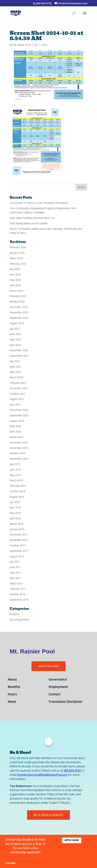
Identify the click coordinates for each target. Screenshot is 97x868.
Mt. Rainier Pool (22, 45)
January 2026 (17, 253)
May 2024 (15, 280)
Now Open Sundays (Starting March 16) (32, 218)
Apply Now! (72, 840)
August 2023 (17, 323)
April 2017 (15, 578)
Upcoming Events (20, 620)
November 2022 (19, 350)
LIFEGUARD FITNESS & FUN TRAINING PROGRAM (39, 203)
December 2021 (19, 388)
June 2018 (15, 507)
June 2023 (15, 334)
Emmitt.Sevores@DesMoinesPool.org (42, 775)
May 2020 (15, 426)
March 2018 (16, 524)
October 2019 (17, 453)
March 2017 (16, 583)
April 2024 (15, 285)
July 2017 (15, 562)
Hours (12, 695)
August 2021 (17, 399)
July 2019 (15, 464)
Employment (58, 687)
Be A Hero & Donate (48, 815)
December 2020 (19, 410)
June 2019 (15, 470)
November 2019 (19, 448)
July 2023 (15, 329)
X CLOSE (11, 863)
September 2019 (19, 459)
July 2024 (15, 269)
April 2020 (15, 432)
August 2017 (17, 556)
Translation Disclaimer (66, 702)
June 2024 (15, 274)
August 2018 (17, 497)
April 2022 (15, 372)
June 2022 (15, 367)
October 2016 (17, 594)
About (12, 680)
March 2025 (16, 258)
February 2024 (18, 296)
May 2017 (15, 573)
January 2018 (17, 529)
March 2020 (16, 437)
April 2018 (15, 518)
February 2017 (18, 589)
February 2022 (18, 383)
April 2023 (15, 345)
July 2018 (15, 502)
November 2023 (19, 312)
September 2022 (19, 356)
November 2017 (19, 540)
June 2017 (15, 567)
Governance (58, 680)
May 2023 (15, 339)
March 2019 (16, 480)
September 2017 (19, 551)
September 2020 (19, 415)
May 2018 (15, 513)
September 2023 (19, 318)
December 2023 (19, 307)
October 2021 (17, 394)
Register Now (48, 666)
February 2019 (18, 486)
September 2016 (19, 600)
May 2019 (15, 475)
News (12, 702)
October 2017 (17, 545)
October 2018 (17, 491)
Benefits (14, 687)
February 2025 (18, 264)
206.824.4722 (72, 770)
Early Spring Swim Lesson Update (29, 223)
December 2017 (19, 535)
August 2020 (17, 421)
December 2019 (19, 442)
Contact (54, 695)
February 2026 (18, 247)
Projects (14, 614)
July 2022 (15, 361)
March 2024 (16, 291)
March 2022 (16, 377)
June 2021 (15, 404)
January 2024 (17, 301)
